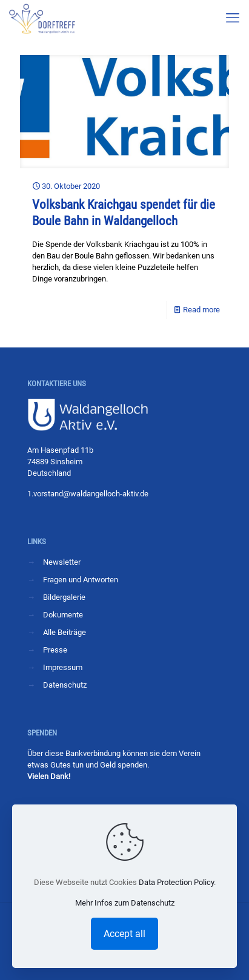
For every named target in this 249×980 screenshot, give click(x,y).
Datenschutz (65, 685)
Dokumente (63, 615)
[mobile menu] (233, 18)
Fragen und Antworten (81, 580)
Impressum (63, 667)
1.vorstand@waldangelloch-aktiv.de (88, 494)
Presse (55, 650)
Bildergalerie (64, 597)
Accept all (125, 934)
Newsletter (62, 562)
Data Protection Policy (176, 882)
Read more (201, 310)
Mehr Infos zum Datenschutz (125, 903)
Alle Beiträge (65, 632)
